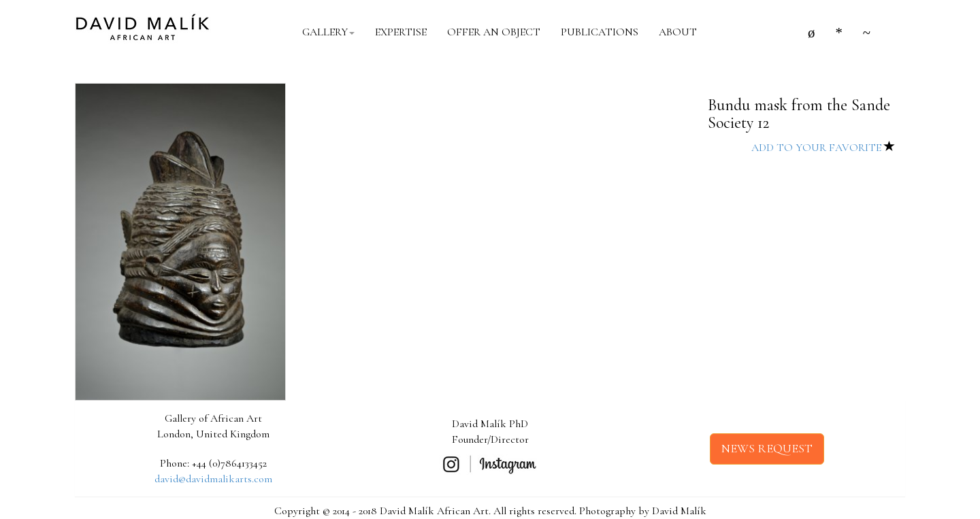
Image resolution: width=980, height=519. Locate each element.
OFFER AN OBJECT (494, 32)
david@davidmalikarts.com (213, 479)
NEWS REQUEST (767, 448)
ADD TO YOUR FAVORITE (823, 148)
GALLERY (328, 32)
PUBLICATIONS (600, 32)
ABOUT (678, 32)
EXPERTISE (401, 32)
